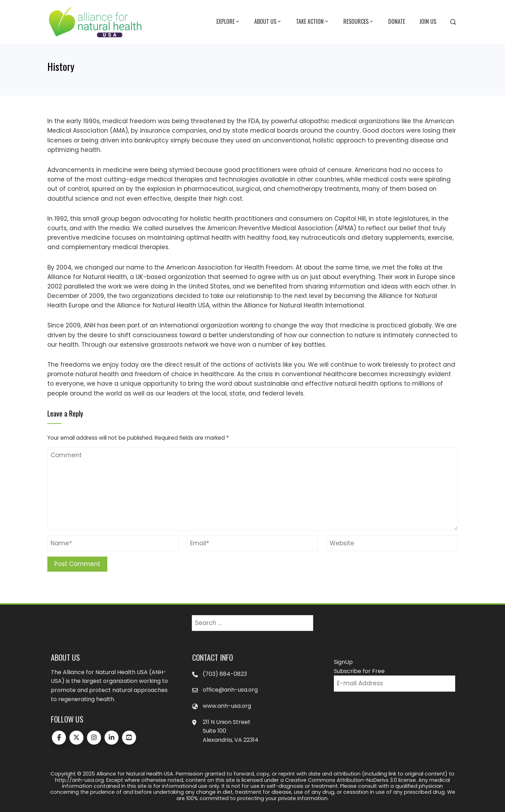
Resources (359, 22)
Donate (397, 21)
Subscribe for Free (359, 671)
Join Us (428, 21)
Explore (228, 22)
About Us (268, 22)
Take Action (313, 22)
